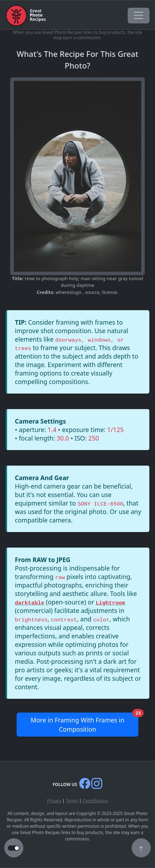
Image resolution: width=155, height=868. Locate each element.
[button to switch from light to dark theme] (14, 848)
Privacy (54, 801)
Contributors (95, 801)
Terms (72, 801)
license (110, 292)
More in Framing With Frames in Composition (85, 723)
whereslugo (69, 292)
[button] (141, 849)
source (92, 292)
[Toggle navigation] (139, 16)
